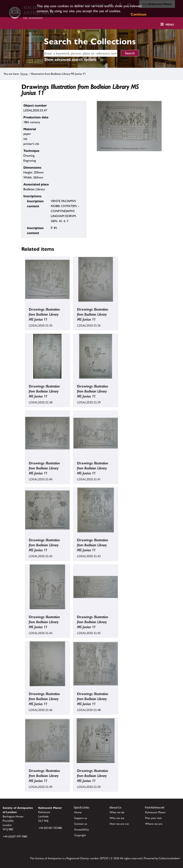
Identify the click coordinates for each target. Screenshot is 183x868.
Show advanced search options (70, 59)
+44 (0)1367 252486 (50, 828)
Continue (139, 14)
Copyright (80, 835)
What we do (117, 812)
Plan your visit (153, 818)
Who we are (117, 818)
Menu (170, 25)
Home (24, 74)
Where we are (154, 824)
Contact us (81, 824)
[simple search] (81, 53)
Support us (81, 818)
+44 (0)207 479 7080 (15, 836)
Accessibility (81, 829)
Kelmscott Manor (155, 812)
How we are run (119, 824)
